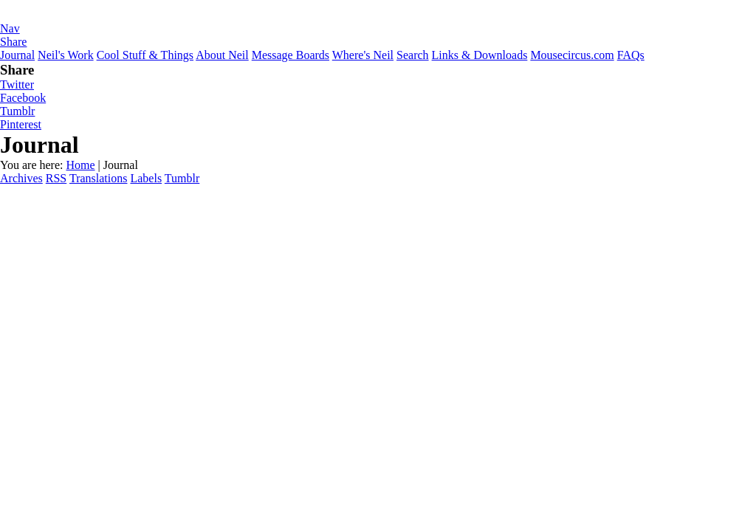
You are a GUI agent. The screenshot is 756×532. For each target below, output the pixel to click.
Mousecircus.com (572, 55)
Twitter (17, 84)
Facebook (23, 98)
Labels (146, 178)
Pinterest (21, 124)
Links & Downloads (480, 55)
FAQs (631, 55)
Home (80, 165)
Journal (17, 55)
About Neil (222, 55)
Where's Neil (363, 55)
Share (13, 42)
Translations (99, 178)
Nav (10, 28)
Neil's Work (66, 55)
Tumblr (17, 111)
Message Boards (291, 55)
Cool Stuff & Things (145, 55)
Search (413, 55)
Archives (21, 178)
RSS (56, 178)
